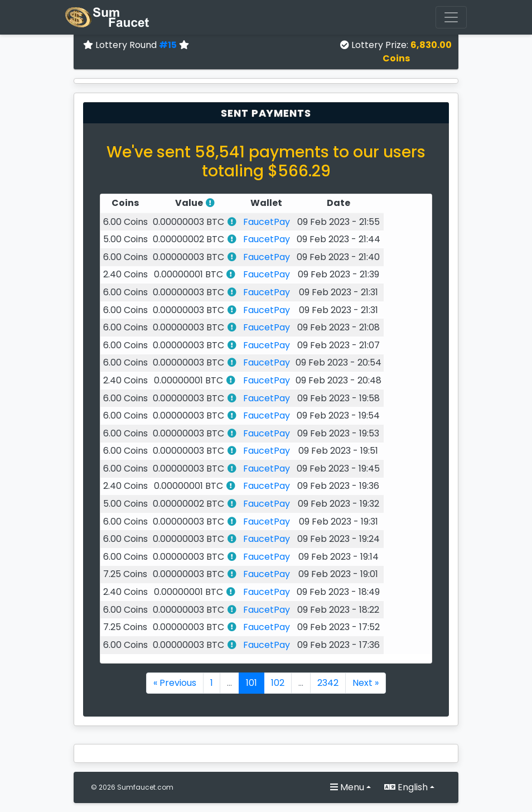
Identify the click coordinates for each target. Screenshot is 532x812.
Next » (366, 683)
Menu (347, 787)
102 (278, 683)
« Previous (175, 683)
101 (252, 683)
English (406, 787)
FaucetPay (267, 222)
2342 (328, 683)
